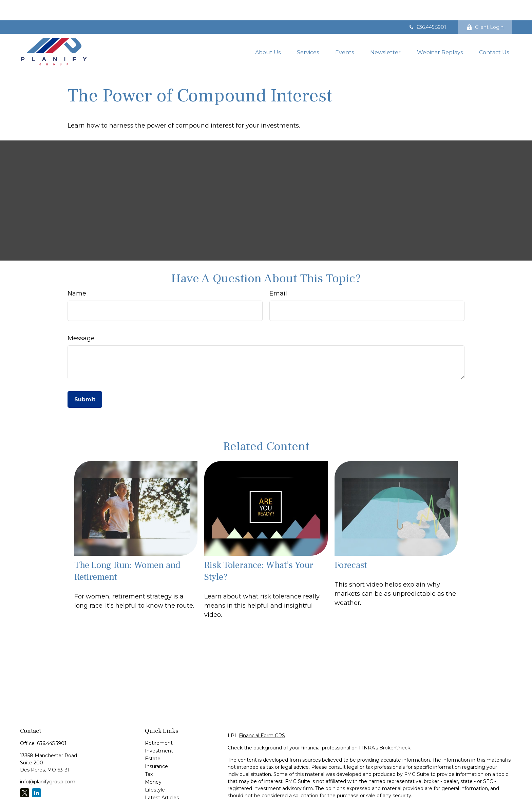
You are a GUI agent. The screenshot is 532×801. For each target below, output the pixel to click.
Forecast (351, 545)
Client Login (485, 7)
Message (81, 318)
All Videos (156, 785)
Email (278, 273)
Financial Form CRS (262, 715)
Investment (159, 730)
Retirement (159, 723)
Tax (149, 754)
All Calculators (161, 793)
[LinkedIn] (36, 772)
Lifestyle (155, 769)
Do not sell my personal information (458, 795)
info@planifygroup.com (48, 761)
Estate (153, 738)
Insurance (156, 746)
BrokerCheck (395, 727)
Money (153, 762)
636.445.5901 (427, 7)
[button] (268, 32)
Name (77, 273)
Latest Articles (162, 777)
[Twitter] (25, 772)
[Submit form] (85, 379)
